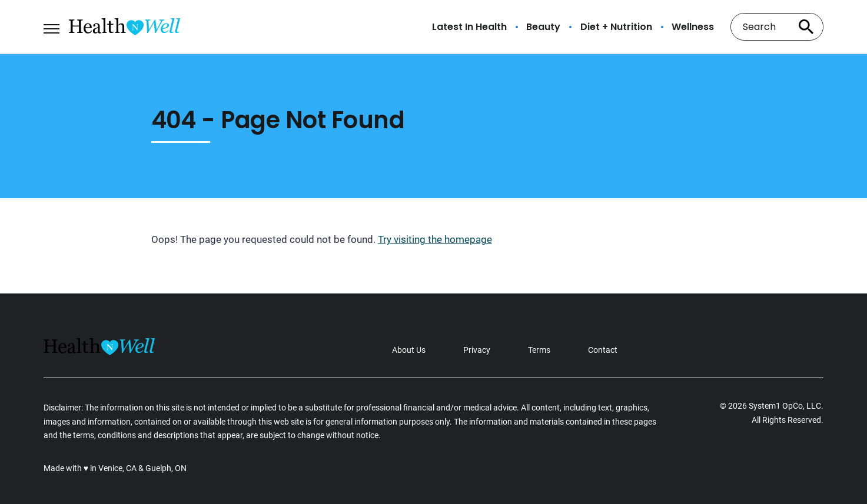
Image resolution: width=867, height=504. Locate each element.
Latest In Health (469, 27)
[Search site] (806, 27)
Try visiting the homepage (435, 239)
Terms (539, 350)
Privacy (477, 350)
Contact (603, 350)
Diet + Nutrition (616, 27)
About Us (409, 350)
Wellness (693, 27)
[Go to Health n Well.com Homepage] (124, 27)
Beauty (543, 27)
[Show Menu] (52, 26)
